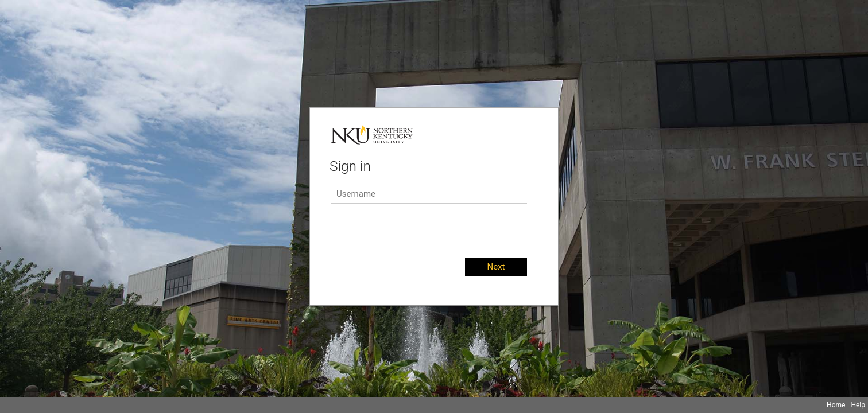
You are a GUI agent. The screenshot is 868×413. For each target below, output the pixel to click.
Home (836, 405)
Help (858, 405)
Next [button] (496, 267)
